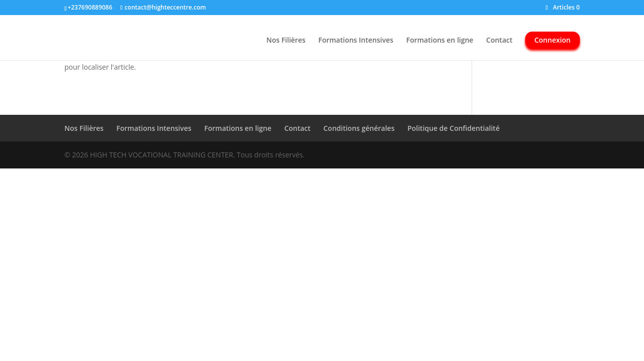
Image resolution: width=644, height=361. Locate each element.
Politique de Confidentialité (454, 128)
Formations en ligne (440, 41)
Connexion (552, 40)
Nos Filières (286, 41)
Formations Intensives (356, 41)
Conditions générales (359, 128)
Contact (499, 41)
